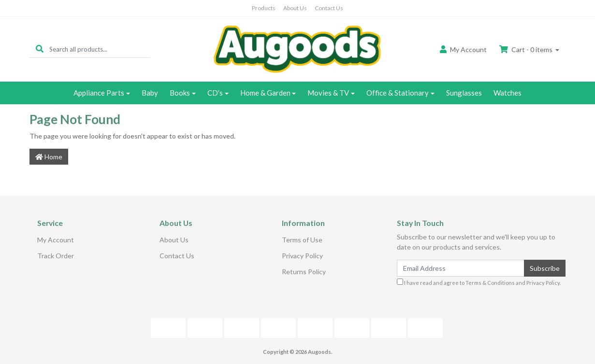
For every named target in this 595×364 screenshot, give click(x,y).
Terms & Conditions (490, 283)
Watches (508, 93)
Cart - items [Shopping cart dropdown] (527, 49)
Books (180, 93)
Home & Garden (265, 93)
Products (264, 8)
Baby (150, 93)
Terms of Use (302, 240)
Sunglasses (464, 93)
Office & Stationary (398, 93)
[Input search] (100, 49)
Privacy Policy (302, 256)
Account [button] (463, 49)
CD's (215, 93)
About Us (295, 8)
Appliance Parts (99, 93)
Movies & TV (328, 93)
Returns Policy (304, 272)
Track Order (56, 256)
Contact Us (329, 8)
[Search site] (40, 49)
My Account (56, 240)
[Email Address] (461, 268)
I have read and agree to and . (479, 282)
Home (49, 157)
